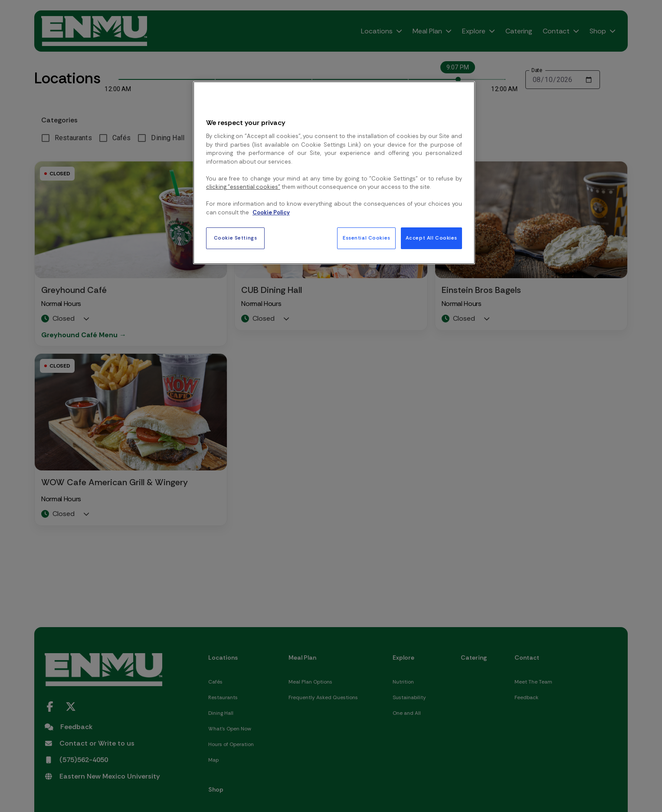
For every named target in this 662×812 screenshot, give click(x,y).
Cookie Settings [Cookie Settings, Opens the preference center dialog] (236, 238)
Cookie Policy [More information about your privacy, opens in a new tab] (271, 212)
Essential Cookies (367, 238)
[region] (334, 173)
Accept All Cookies (431, 238)
